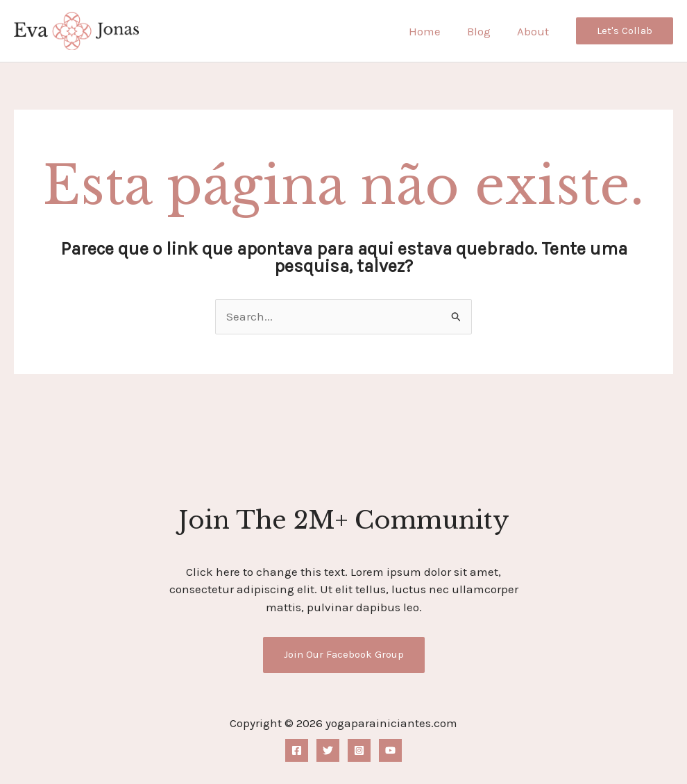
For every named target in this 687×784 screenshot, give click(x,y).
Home (432, 31)
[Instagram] (359, 750)
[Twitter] (328, 750)
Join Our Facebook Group (344, 654)
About (534, 31)
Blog (483, 31)
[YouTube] (390, 750)
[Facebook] (297, 750)
